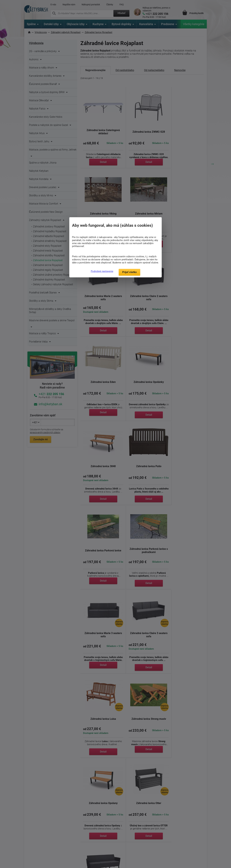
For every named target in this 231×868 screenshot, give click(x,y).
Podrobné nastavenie (102, 271)
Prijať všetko (129, 272)
